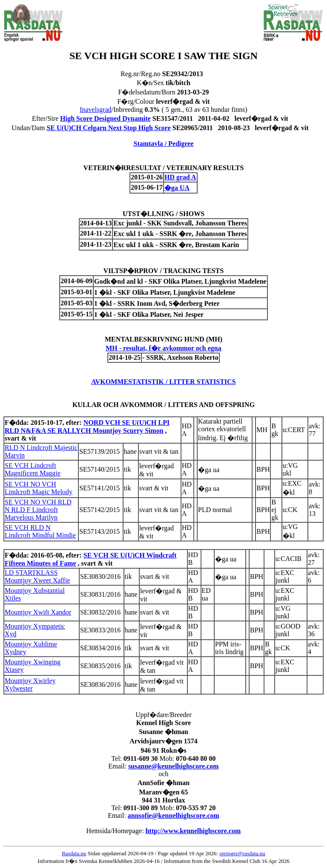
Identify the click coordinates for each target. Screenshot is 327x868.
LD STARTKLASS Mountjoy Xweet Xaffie (37, 576)
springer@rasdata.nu (242, 853)
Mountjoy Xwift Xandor (38, 612)
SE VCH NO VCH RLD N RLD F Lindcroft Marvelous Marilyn (38, 510)
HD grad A (180, 177)
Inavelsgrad (96, 110)
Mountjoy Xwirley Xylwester (30, 684)
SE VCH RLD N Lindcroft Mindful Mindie (40, 531)
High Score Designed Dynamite (105, 118)
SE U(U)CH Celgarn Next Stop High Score (108, 128)
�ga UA (177, 188)
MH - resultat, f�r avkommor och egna (163, 348)
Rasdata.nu (74, 853)
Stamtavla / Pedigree (163, 144)
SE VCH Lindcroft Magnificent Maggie (33, 469)
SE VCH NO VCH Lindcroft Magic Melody (39, 488)
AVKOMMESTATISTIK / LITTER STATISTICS (163, 382)
